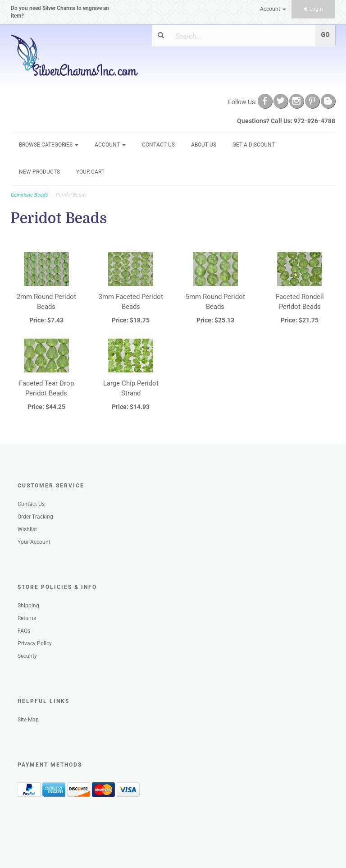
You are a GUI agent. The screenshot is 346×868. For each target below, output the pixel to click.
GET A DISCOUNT (254, 145)
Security (27, 656)
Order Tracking (35, 517)
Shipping (28, 606)
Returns (27, 618)
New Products (39, 172)
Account (273, 9)
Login (313, 9)
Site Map (28, 720)
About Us (204, 145)
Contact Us (158, 145)
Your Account (34, 542)
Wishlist (27, 529)
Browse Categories (49, 145)
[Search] (240, 36)
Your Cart (90, 172)
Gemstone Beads (30, 195)
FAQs (24, 631)
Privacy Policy (35, 643)
